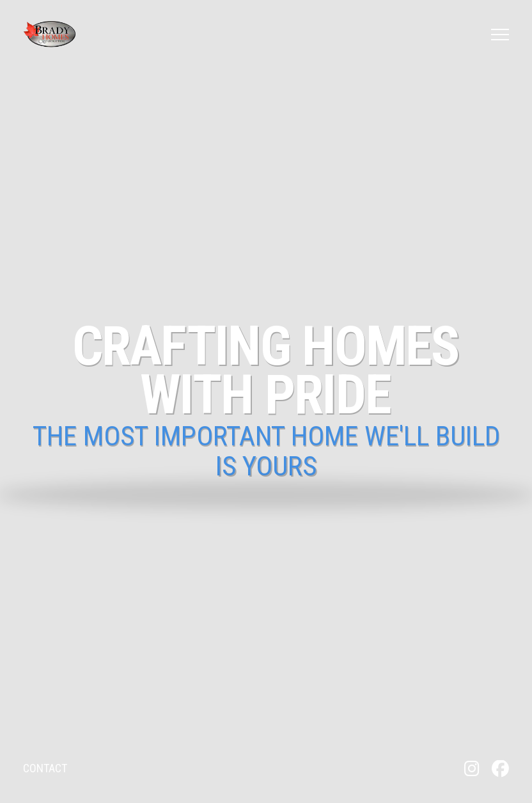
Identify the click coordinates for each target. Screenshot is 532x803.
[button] (500, 35)
